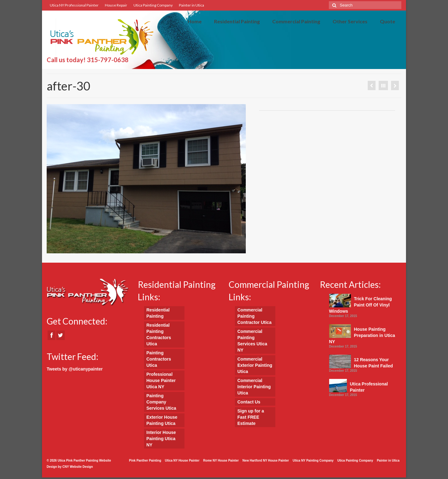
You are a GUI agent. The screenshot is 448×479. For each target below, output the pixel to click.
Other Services (350, 21)
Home (195, 21)
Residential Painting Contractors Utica (159, 334)
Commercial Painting (296, 21)
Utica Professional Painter (369, 387)
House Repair (116, 5)
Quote (387, 21)
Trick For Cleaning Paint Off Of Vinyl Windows (361, 305)
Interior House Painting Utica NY (161, 439)
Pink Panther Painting (145, 461)
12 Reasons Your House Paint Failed (373, 363)
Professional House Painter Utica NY (161, 380)
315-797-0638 (108, 60)
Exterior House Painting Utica (162, 420)
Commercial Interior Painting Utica (254, 387)
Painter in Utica (191, 5)
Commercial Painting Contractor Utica (254, 316)
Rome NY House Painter (221, 461)
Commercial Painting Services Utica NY (252, 341)
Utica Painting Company (153, 5)
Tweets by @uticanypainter (75, 369)
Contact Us (249, 402)
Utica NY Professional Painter (74, 5)
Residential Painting (237, 21)
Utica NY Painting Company (313, 461)
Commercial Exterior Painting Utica (255, 365)
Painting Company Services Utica (161, 402)
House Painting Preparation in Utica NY (362, 335)
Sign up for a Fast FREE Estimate (251, 417)
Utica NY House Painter (182, 461)
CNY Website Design (78, 467)
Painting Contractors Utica (159, 359)
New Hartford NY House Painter (266, 461)
